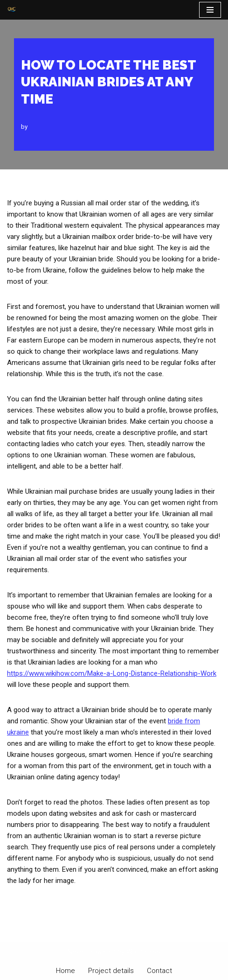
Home (66, 971)
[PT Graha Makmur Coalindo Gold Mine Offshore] (12, 10)
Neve (75, 952)
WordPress (143, 952)
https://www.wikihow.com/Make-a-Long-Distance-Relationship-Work (112, 673)
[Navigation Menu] (210, 10)
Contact (159, 971)
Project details (111, 971)
